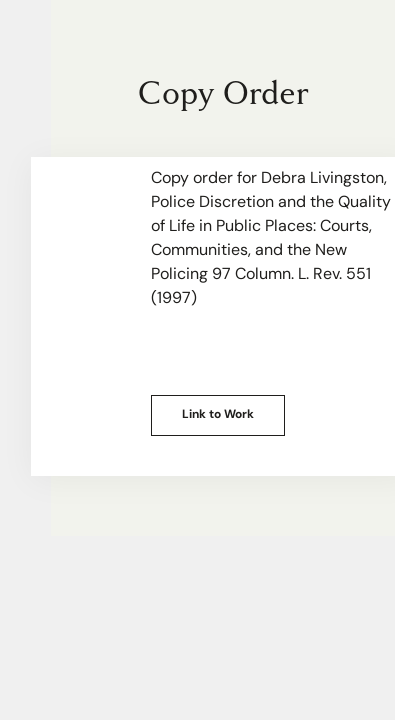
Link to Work (218, 415)
